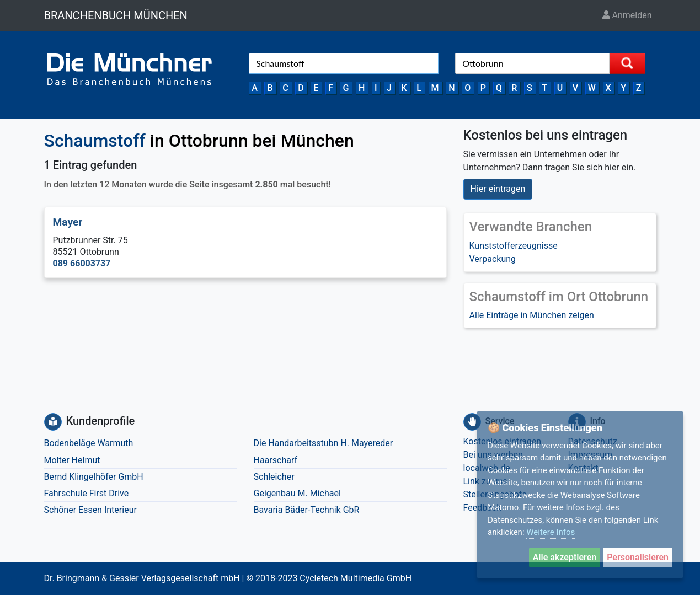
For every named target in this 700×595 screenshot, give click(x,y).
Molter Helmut (72, 460)
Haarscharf (276, 460)
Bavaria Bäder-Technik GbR (307, 510)
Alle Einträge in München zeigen (532, 315)
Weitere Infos (551, 532)
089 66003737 (82, 263)
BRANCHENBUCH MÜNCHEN (116, 15)
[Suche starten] (627, 63)
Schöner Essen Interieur (90, 510)
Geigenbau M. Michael (297, 493)
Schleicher (274, 477)
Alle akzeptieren (565, 557)
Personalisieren (638, 557)
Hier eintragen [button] (498, 189)
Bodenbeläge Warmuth (89, 443)
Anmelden (627, 15)
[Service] (472, 422)
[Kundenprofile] (53, 422)
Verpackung (493, 259)
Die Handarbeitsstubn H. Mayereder (324, 443)
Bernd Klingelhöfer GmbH (94, 477)
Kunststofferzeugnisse (514, 246)
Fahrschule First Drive (87, 493)
